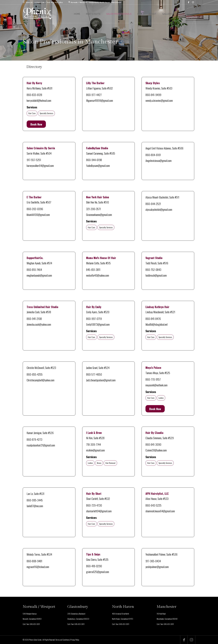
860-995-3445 (35, 500)
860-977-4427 (94, 95)
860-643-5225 (153, 505)
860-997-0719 (94, 319)
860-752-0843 (153, 269)
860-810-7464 (34, 269)
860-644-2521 (153, 204)
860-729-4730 (94, 505)
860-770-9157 (153, 379)
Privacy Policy (75, 640)
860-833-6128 (34, 95)
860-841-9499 (153, 95)
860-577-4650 (94, 374)
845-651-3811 (93, 269)
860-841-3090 (153, 444)
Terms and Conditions (63, 640)
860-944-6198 (94, 160)
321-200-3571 (93, 209)
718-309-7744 (93, 444)
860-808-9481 (34, 561)
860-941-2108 (34, 319)
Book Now (36, 124)
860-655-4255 (35, 374)
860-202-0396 (35, 209)
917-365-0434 (153, 561)
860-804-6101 (153, 155)
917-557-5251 (34, 160)
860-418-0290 (94, 566)
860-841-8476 (153, 319)
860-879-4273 (34, 439)
